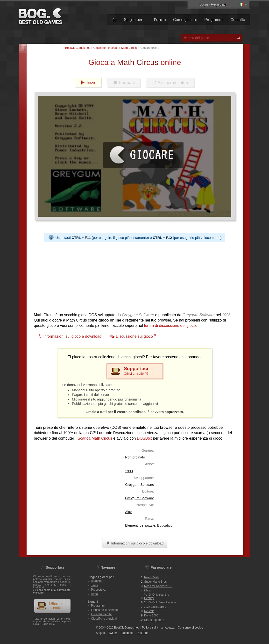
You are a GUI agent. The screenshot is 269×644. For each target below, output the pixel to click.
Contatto (238, 20)
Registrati (218, 4)
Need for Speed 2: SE (158, 586)
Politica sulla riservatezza (158, 628)
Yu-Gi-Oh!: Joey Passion (160, 602)
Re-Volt (149, 611)
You (143, 633)
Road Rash (151, 577)
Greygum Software (140, 485)
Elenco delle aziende (104, 610)
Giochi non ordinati (106, 48)
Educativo (165, 525)
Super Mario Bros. (156, 582)
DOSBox (144, 438)
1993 (129, 471)
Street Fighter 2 (154, 620)
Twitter (113, 633)
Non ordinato (135, 457)
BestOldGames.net (77, 48)
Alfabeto (96, 581)
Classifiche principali (104, 619)
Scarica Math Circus (95, 438)
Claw (147, 590)
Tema (95, 585)
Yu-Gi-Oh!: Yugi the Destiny (157, 596)
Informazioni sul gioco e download (135, 543)
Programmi (214, 20)
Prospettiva (98, 590)
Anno (94, 594)
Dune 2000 (151, 615)
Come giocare (185, 20)
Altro (129, 512)
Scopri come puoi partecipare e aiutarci (52, 591)
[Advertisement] (135, 276)
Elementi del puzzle (140, 525)
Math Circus (129, 48)
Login (204, 4)
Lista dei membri (102, 614)
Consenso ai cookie (190, 628)
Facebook (127, 633)
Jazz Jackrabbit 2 (155, 607)
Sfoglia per (135, 20)
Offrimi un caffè (51, 606)
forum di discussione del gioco (170, 326)
